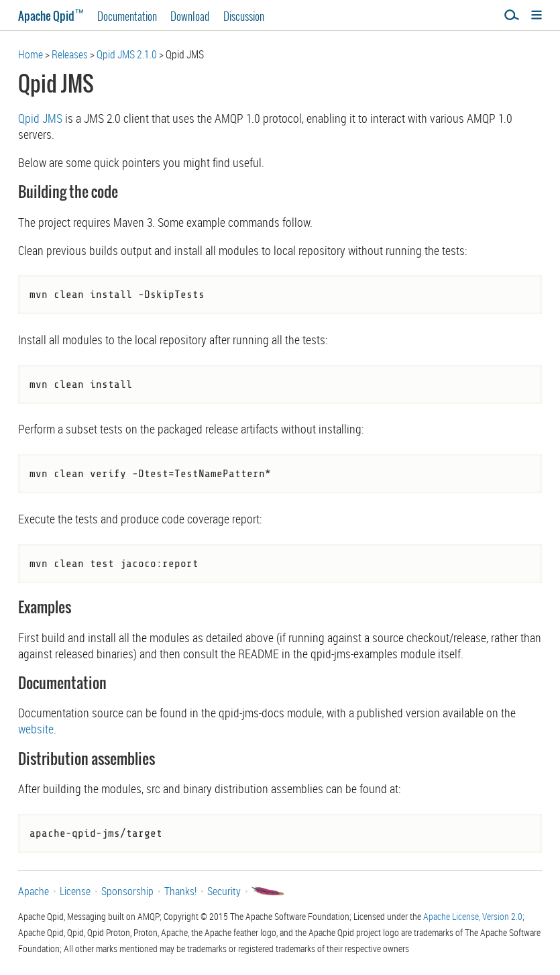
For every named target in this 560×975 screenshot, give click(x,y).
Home (31, 54)
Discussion (244, 16)
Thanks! (180, 891)
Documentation (127, 16)
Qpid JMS (40, 118)
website (36, 729)
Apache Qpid (51, 16)
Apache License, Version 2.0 (473, 916)
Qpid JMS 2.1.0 (127, 54)
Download (190, 16)
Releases (70, 54)
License (75, 891)
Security (224, 891)
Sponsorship (127, 891)
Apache (34, 891)
